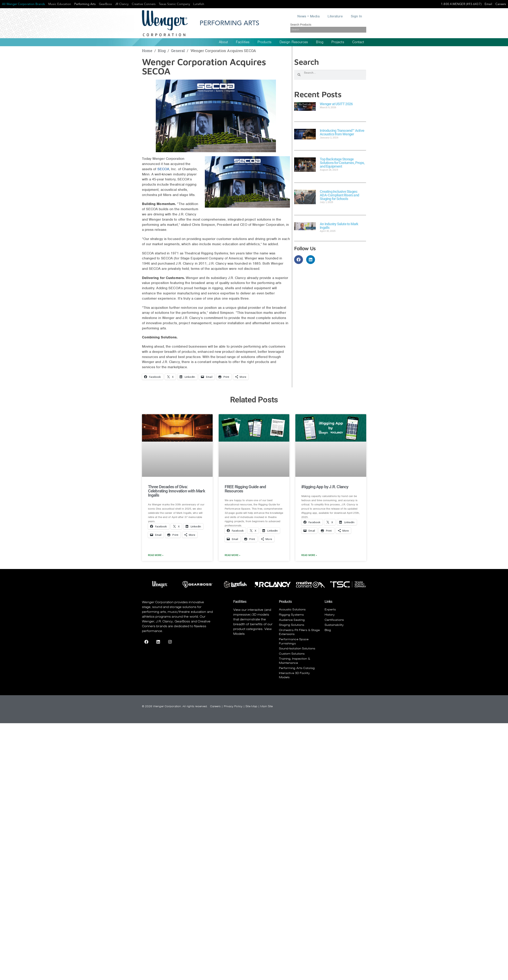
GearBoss (182, 621)
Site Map (251, 706)
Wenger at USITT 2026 (336, 104)
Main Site (267, 706)
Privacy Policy (233, 706)
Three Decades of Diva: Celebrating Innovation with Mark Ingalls (177, 491)
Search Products (301, 25)
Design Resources (294, 42)
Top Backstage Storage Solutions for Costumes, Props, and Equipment (342, 163)
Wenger (148, 621)
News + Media (308, 16)
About (223, 42)
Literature (335, 16)
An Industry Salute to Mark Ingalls (339, 226)
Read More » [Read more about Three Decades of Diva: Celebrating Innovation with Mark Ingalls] (156, 555)
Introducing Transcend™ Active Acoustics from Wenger (342, 132)
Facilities (243, 42)
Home (147, 51)
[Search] (328, 30)
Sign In (357, 16)
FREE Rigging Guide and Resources (245, 489)
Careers (215, 706)
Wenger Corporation (158, 602)
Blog (320, 42)
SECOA (163, 169)
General (178, 51)
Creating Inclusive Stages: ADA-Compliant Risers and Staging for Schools (339, 195)
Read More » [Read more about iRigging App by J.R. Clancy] (309, 555)
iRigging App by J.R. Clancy (325, 487)
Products (265, 42)
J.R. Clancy (164, 621)
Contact (358, 42)
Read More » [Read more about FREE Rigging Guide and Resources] (232, 555)
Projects (338, 42)
